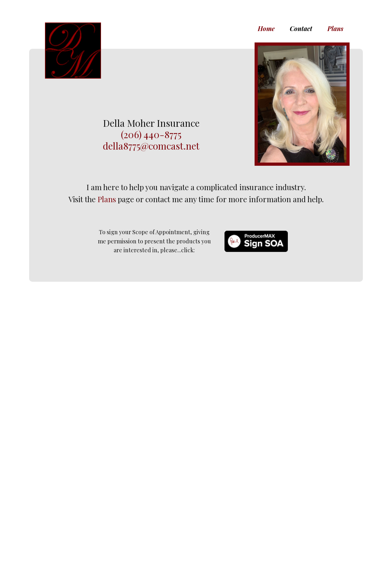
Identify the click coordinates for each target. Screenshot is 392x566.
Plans (335, 28)
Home (266, 28)
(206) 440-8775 (151, 134)
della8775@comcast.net (151, 146)
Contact (301, 28)
